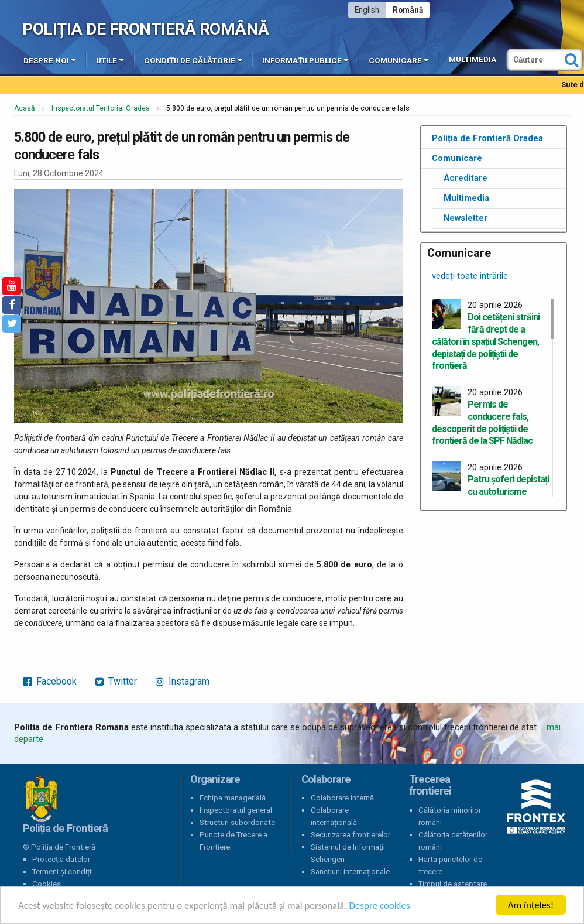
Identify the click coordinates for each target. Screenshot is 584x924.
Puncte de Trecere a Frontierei (233, 841)
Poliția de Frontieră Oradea (487, 138)
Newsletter (466, 218)
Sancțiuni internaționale (350, 872)
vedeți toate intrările (470, 276)
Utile (110, 60)
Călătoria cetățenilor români (453, 841)
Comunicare (399, 60)
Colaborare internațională (334, 816)
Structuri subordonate (237, 822)
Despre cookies (379, 906)
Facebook (50, 681)
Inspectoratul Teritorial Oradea (101, 108)
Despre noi (50, 60)
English (367, 10)
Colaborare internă (342, 798)
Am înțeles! (531, 905)
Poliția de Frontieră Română (145, 29)
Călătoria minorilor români (450, 816)
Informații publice (305, 60)
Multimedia (473, 59)
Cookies (47, 884)
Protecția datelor (61, 859)
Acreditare (466, 178)
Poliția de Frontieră (41, 798)
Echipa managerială (233, 798)
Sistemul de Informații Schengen (348, 853)
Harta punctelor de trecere (450, 865)
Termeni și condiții (63, 872)
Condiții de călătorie (193, 60)
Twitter (116, 681)
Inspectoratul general (236, 810)
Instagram (183, 681)
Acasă (25, 108)
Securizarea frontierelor (351, 835)
